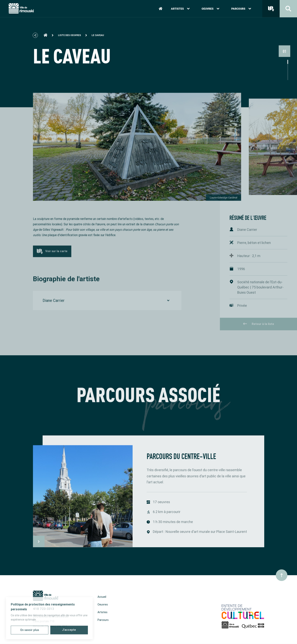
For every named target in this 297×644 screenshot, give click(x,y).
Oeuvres (210, 9)
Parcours (241, 9)
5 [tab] (288, 88)
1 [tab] (288, 72)
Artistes (180, 9)
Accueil (102, 597)
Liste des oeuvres (69, 37)
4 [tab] (288, 84)
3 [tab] (288, 80)
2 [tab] (288, 76)
